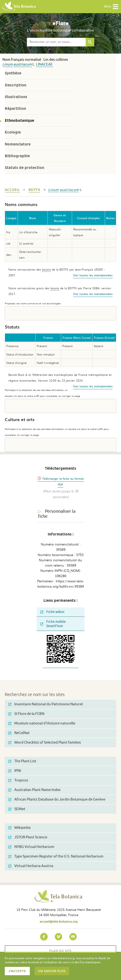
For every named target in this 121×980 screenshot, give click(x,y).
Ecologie (13, 132)
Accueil (12, 190)
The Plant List (22, 761)
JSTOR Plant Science (28, 837)
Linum (8, 64)
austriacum (23, 64)
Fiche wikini (52, 612)
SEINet (17, 809)
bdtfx (34, 190)
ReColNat (19, 733)
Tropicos (18, 780)
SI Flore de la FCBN (26, 714)
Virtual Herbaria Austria (31, 866)
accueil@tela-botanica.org (59, 921)
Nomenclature (18, 144)
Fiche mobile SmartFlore (53, 624)
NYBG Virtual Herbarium (31, 847)
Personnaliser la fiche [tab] (57, 514)
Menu (111, 7)
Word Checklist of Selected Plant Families (45, 743)
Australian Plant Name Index (34, 790)
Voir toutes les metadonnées (93, 275)
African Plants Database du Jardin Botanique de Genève (57, 799)
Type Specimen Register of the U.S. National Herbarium (56, 856)
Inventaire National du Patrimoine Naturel (46, 704)
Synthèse (13, 73)
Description (16, 85)
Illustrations (16, 97)
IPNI (15, 771)
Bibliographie (17, 156)
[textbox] (56, 42)
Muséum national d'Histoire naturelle (42, 723)
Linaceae (44, 64)
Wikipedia (19, 828)
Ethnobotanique (19, 120)
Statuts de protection (24, 168)
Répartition (15, 109)
